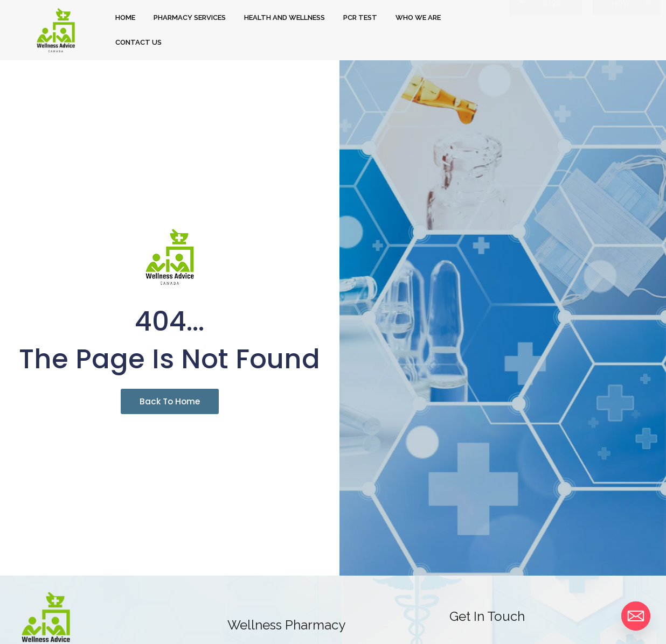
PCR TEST (360, 17)
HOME (125, 17)
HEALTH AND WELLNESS (285, 17)
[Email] (636, 616)
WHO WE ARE (418, 17)
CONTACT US (138, 42)
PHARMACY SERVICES (190, 17)
